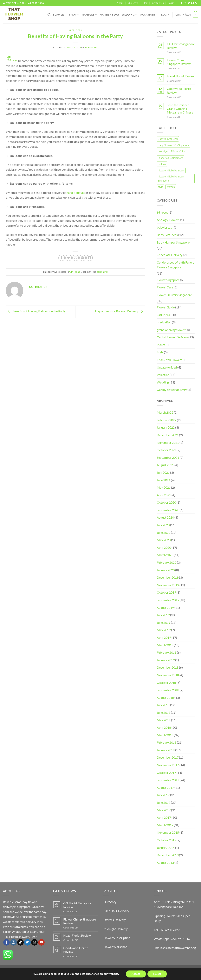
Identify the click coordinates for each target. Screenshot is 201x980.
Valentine (163, 375)
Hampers (89, 15)
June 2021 (164, 480)
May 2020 (164, 540)
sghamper (91, 48)
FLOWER (60, 15)
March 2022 (165, 412)
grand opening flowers (172, 330)
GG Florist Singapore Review (181, 46)
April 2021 (164, 495)
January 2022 (166, 427)
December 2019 (168, 577)
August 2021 (165, 465)
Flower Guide (166, 307)
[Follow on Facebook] (181, 3)
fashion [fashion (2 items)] (162, 164)
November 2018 (168, 675)
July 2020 (163, 525)
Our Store (133, 3)
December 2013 (168, 855)
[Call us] (196, 3)
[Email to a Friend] (76, 258)
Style (160, 352)
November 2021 (168, 442)
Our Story (110, 902)
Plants (161, 345)
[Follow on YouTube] (41, 942)
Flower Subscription (117, 938)
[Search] (49, 15)
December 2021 (168, 435)
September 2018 (168, 690)
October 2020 (166, 502)
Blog (145, 3)
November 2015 (168, 832)
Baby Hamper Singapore (173, 242)
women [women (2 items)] (171, 187)
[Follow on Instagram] (185, 3)
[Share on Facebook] (62, 258)
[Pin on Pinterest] (83, 258)
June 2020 (164, 532)
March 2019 (165, 645)
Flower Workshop (115, 947)
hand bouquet (76, 193)
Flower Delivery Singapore (174, 295)
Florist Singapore (168, 280)
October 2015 (166, 840)
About (120, 3)
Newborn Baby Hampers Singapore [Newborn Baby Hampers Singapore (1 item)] (171, 178)
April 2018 (164, 727)
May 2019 (164, 630)
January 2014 (166, 848)
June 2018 (164, 712)
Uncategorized (167, 367)
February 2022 (167, 420)
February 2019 (167, 652)
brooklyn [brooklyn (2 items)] (163, 151)
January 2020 (166, 570)
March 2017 (165, 825)
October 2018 (166, 683)
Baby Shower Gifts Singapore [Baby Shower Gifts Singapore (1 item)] (173, 145)
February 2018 (167, 742)
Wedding (130, 15)
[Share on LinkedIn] (90, 258)
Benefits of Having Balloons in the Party (36, 311)
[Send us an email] (192, 3)
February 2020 (167, 562)
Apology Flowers (168, 220)
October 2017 (166, 773)
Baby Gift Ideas (167, 235)
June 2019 (164, 622)
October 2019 (166, 592)
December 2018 (168, 667)
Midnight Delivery (116, 929)
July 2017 (163, 795)
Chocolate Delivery (170, 255)
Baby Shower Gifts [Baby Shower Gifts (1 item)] (168, 139)
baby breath (165, 227)
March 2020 (165, 555)
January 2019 (166, 660)
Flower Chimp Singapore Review (179, 62)
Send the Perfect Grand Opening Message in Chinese (180, 109)
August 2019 (165, 607)
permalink (102, 272)
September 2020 (168, 510)
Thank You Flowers (169, 360)
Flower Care (165, 287)
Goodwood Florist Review (179, 90)
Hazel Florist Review (181, 76)
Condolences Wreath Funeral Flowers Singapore (176, 265)
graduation (164, 322)
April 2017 (164, 817)
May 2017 (164, 810)
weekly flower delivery (172, 390)
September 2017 (168, 780)
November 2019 (168, 585)
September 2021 (168, 457)
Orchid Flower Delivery (172, 337)
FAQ (34, 937)
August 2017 (165, 787)
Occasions (149, 15)
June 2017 (164, 802)
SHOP (74, 15)
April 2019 (164, 637)
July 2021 (163, 472)
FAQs (171, 3)
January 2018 (166, 750)
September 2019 (168, 600)
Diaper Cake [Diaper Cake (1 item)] (178, 151)
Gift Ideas (75, 30)
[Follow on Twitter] (189, 3)
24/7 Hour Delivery (116, 911)
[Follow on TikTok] (20, 942)
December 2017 (168, 757)
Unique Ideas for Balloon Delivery (119, 311)
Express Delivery (115, 920)
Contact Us (158, 3)
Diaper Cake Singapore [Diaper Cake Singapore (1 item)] (170, 158)
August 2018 (165, 697)
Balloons (12, 61)
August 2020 (165, 517)
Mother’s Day (109, 15)
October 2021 (166, 450)
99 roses (162, 212)
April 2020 (164, 547)
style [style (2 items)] (161, 187)
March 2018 (165, 735)
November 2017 (168, 765)
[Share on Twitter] (69, 258)
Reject (157, 974)
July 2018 (163, 705)
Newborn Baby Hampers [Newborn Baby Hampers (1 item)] (171, 170)
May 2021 (164, 487)
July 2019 (163, 615)
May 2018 (164, 720)
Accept (136, 974)
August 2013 (165, 863)
